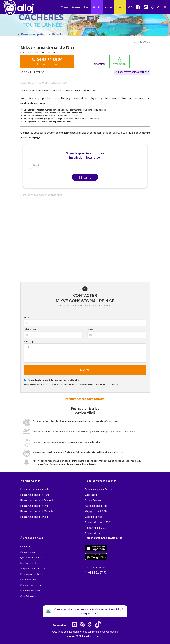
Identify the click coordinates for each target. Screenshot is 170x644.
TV (130, 7)
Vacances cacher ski (96, 506)
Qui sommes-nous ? (31, 558)
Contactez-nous (29, 552)
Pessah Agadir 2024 (96, 528)
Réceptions (97, 7)
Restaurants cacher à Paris (35, 495)
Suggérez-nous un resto (33, 569)
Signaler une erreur (31, 585)
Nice (44, 52)
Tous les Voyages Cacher (99, 489)
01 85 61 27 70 (96, 570)
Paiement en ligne (30, 591)
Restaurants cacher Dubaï (35, 517)
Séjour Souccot (93, 500)
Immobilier (120, 7)
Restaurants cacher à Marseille (37, 511)
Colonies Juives (94, 517)
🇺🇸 (165, 7)
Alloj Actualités (28, 596)
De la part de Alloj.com (47, 64)
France (52, 52)
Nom (27, 317)
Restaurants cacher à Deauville (37, 500)
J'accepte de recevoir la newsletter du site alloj (53, 380)
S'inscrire (85, 177)
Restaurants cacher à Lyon (35, 506)
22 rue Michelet (31, 52)
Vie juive (108, 7)
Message (29, 342)
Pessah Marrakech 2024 (98, 522)
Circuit (86, 7)
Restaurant (76, 7)
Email (90, 329)
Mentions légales (30, 563)
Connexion (26, 547)
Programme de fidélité (32, 574)
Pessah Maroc (93, 533)
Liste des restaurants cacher (36, 489)
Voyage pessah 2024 (96, 511)
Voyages (65, 7)
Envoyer (85, 370)
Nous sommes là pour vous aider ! (100, 632)
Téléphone (30, 329)
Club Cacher (92, 495)
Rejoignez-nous (29, 580)
